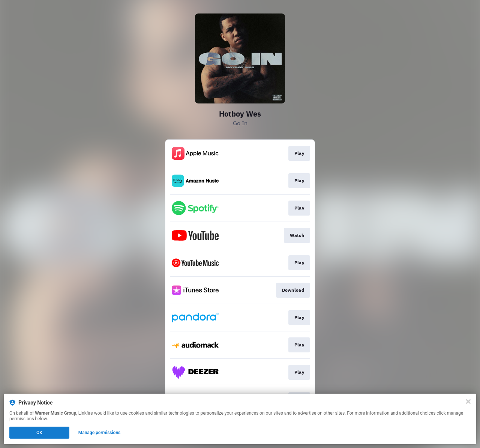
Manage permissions (100, 433)
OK (39, 433)
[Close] (468, 402)
